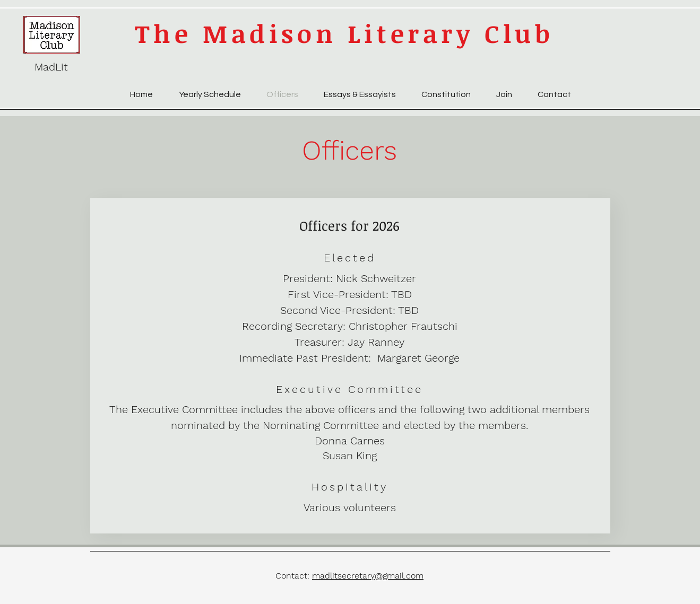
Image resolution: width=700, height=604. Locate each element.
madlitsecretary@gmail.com (368, 576)
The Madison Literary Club (344, 33)
